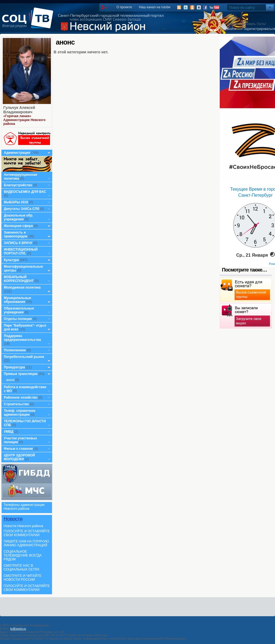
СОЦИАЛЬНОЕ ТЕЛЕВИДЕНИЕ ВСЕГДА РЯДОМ (23, 555)
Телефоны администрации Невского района (24, 507)
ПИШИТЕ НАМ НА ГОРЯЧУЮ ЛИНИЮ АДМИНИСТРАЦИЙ (26, 543)
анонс (11, 380)
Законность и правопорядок (16, 234)
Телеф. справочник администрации (20, 413)
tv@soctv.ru (18, 629)
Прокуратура (14, 367)
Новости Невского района (23, 526)
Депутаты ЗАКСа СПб (21, 209)
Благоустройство (18, 185)
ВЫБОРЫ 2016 (16, 202)
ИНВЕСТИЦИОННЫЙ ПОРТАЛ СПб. (21, 251)
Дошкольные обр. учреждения (19, 217)
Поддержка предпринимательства (22, 338)
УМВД (9, 432)
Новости (13, 519)
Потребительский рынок (24, 357)
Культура (11, 260)
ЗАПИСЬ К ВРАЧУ (18, 243)
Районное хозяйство (21, 398)
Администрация (17, 153)
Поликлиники (15, 350)
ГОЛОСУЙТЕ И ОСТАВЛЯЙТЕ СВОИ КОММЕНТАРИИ (27, 533)
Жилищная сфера (18, 226)
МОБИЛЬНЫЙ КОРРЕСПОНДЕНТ (19, 279)
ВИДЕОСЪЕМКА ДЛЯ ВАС (25, 192)
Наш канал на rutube (155, 7)
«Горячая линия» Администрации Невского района (24, 120)
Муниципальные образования (17, 300)
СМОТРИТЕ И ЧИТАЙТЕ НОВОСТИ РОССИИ (23, 578)
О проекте (124, 7)
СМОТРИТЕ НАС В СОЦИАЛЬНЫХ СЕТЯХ (21, 568)
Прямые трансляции (21, 374)
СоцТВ (29, 22)
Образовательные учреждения (19, 310)
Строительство (16, 404)
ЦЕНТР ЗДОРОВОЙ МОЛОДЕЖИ (19, 457)
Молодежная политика (22, 287)
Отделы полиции (18, 319)
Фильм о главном (18, 449)
